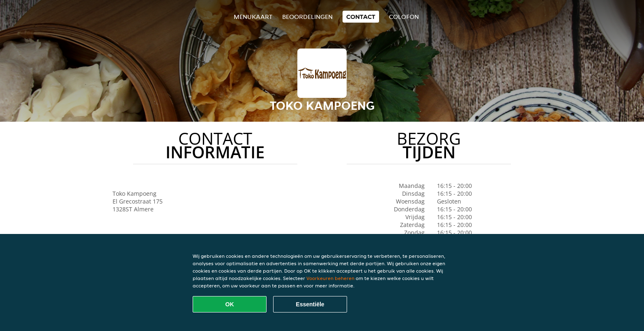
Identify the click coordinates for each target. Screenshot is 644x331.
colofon (404, 17)
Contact (361, 17)
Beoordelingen (307, 17)
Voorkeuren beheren (330, 278)
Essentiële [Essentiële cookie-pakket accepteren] (310, 304)
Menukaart (253, 17)
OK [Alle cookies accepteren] (230, 304)
